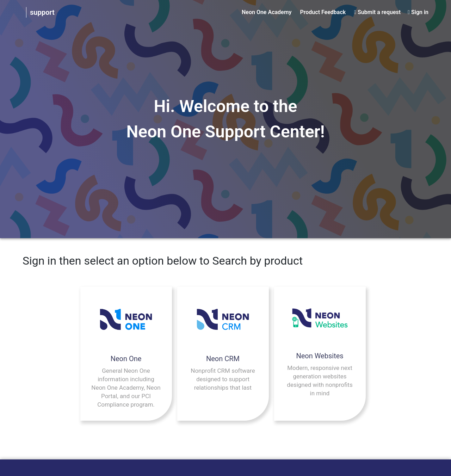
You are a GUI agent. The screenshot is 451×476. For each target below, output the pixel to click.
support (42, 12)
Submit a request (379, 12)
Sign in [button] (420, 12)
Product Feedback (323, 12)
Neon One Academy (267, 12)
